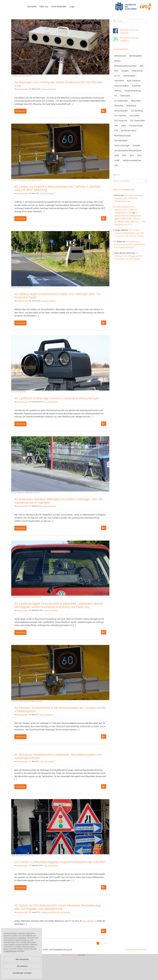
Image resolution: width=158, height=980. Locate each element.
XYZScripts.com (91, 955)
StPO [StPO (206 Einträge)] (124, 155)
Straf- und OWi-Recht (49, 89)
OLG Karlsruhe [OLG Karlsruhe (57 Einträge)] (120, 121)
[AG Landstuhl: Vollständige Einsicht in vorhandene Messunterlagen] (60, 364)
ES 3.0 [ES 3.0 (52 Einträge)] (117, 76)
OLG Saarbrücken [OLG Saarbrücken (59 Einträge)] (137, 121)
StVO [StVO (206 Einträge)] (139, 155)
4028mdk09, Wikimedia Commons (23, 855)
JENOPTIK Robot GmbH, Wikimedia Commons (27, 180)
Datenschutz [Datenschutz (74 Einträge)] (137, 71)
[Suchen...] (130, 21)
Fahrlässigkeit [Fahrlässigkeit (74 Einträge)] (129, 76)
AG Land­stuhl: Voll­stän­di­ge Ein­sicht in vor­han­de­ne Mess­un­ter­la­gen (57, 398)
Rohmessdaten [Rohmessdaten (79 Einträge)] (121, 141)
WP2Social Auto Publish (70, 955)
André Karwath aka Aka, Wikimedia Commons (26, 597)
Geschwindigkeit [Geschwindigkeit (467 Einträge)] (121, 86)
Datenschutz (141, 950)
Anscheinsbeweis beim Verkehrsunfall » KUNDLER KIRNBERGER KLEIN (126, 210)
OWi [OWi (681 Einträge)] (116, 126)
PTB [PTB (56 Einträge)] (116, 131)
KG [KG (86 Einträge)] (116, 96)
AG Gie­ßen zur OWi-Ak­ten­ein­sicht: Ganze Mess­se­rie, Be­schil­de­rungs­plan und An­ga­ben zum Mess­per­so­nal (58, 907)
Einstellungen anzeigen (22, 973)
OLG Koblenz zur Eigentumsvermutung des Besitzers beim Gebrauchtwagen (130, 245)
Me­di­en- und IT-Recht (49, 912)
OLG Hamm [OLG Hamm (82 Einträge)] (134, 116)
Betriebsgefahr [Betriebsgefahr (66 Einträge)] (136, 56)
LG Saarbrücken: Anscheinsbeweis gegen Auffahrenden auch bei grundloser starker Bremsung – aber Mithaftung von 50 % (130, 219)
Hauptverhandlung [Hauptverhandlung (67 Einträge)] (133, 91)
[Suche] (115, 21)
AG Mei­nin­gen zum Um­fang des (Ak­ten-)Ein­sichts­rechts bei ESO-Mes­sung (59, 84)
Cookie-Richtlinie (10, 951)
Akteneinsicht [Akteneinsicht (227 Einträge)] (120, 56)
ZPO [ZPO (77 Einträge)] (116, 165)
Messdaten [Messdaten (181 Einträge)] (136, 101)
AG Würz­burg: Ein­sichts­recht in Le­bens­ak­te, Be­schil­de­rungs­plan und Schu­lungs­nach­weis (58, 756)
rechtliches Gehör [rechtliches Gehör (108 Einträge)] (129, 131)
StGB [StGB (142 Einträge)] (117, 155)
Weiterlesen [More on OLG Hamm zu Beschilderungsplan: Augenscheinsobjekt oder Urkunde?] (21, 888)
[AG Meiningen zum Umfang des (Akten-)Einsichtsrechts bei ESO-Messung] (60, 47)
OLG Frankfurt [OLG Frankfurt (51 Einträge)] (120, 116)
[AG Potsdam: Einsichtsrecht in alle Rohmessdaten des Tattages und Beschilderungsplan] (60, 673)
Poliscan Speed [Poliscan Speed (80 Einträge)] (136, 126)
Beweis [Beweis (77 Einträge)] (117, 61)
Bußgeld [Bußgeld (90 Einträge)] (125, 71)
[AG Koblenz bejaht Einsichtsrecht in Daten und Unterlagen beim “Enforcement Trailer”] (60, 259)
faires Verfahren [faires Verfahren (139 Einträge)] (134, 81)
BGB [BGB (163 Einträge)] (142, 66)
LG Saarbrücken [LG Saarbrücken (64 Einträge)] (121, 101)
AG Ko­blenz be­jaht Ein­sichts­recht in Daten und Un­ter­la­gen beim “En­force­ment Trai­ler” (58, 296)
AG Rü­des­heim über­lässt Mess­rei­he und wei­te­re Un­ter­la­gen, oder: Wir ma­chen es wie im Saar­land (59, 501)
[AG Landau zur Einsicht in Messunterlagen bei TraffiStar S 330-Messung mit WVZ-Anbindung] (60, 151)
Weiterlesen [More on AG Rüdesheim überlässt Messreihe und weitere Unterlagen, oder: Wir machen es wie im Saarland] (21, 528)
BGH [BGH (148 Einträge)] (116, 71)
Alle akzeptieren (22, 959)
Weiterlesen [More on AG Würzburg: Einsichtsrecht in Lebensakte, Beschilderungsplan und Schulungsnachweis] (21, 787)
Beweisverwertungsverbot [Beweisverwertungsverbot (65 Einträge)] (125, 66)
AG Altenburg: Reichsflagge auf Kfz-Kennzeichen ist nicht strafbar (128, 256)
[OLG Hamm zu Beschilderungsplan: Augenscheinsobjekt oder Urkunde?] (60, 827)
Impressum (130, 950)
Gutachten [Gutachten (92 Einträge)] (136, 86)
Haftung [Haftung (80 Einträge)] (118, 91)
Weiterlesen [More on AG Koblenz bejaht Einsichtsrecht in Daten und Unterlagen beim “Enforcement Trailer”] (21, 323)
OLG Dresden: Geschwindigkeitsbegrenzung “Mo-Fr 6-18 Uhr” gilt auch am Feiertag (129, 233)
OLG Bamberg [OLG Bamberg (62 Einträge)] (137, 111)
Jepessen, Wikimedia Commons (22, 76)
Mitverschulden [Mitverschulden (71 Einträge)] (121, 111)
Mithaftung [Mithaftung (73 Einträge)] (131, 106)
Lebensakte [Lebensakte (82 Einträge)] (125, 96)
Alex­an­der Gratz (22, 89)
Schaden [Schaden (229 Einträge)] (137, 145)
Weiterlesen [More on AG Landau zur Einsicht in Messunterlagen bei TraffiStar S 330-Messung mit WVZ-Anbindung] (21, 219)
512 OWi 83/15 (89, 921)
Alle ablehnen (22, 966)
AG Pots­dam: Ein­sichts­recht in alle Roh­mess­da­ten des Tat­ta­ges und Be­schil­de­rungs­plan (60, 709)
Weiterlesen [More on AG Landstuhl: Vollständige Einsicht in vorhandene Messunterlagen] (21, 424)
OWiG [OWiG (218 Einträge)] (124, 126)
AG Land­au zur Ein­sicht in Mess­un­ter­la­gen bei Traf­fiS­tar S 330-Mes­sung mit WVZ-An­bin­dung (58, 188)
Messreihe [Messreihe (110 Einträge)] (119, 106)
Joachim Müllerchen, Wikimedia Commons (25, 493)
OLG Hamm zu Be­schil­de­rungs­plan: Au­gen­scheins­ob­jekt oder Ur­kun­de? (60, 862)
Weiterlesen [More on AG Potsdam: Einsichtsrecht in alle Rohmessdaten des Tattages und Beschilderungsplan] (21, 737)
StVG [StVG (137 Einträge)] (132, 155)
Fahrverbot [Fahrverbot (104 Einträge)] (119, 81)
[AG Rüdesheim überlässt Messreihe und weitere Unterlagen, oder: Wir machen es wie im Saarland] (60, 464)
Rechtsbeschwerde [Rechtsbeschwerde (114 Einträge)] (123, 136)
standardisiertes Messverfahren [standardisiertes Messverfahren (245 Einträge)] (128, 151)
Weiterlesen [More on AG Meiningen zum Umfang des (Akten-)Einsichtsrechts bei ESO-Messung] (21, 111)
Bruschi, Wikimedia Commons (21, 287)
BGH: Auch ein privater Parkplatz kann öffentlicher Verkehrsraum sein (129, 198)
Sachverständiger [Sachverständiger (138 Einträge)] (122, 145)
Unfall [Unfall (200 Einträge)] (117, 160)
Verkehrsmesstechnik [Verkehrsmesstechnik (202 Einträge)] (132, 160)
